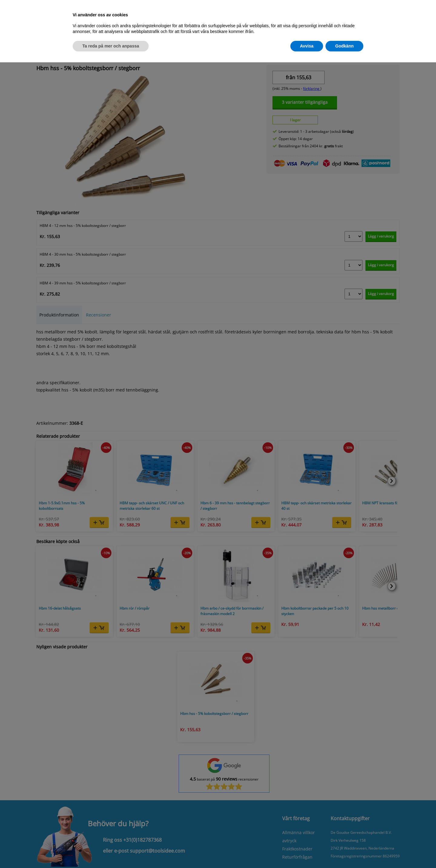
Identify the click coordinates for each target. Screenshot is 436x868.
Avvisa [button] (307, 46)
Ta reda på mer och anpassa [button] (111, 46)
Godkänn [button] (344, 46)
